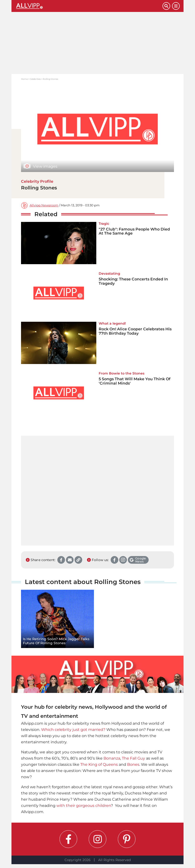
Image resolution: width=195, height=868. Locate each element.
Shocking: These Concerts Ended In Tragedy (133, 281)
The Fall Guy (133, 758)
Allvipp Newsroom (44, 205)
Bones (133, 764)
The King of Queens (99, 764)
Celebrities (35, 79)
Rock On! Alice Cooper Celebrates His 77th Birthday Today (135, 331)
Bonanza (112, 758)
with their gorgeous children (84, 806)
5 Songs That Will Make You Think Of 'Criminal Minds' (135, 381)
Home (24, 79)
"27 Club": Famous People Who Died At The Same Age (134, 231)
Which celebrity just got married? (73, 730)
